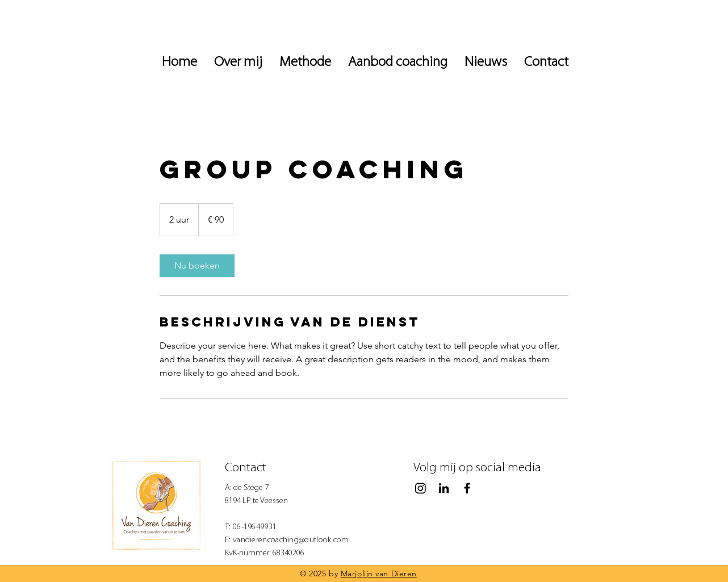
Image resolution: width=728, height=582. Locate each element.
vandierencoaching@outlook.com (291, 540)
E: (229, 540)
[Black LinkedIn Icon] (444, 488)
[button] (486, 62)
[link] (197, 266)
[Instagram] (421, 488)
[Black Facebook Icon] (467, 488)
